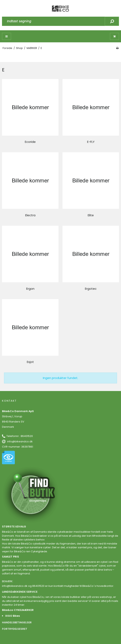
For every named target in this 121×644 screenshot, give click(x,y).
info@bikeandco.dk (20, 441)
